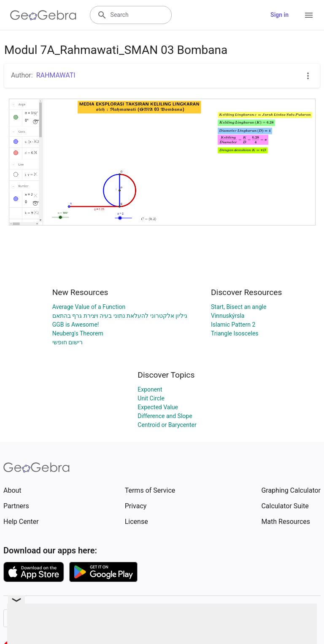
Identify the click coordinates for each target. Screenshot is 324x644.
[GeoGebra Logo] (43, 15)
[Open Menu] (309, 15)
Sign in (279, 15)
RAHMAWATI (56, 75)
